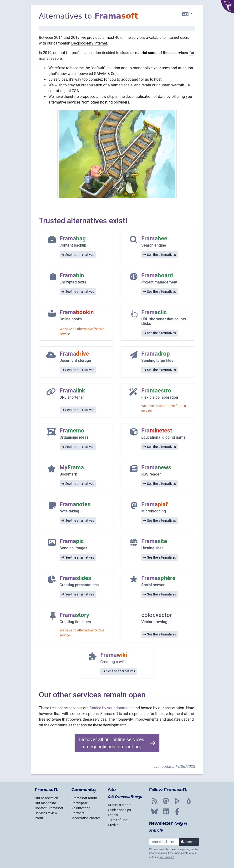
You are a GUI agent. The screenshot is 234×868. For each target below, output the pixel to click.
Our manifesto (45, 803)
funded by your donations (111, 708)
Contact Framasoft (49, 808)
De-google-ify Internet (89, 43)
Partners (78, 813)
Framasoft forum (84, 798)
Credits (113, 825)
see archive (166, 857)
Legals (113, 815)
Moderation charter (86, 818)
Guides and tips (119, 810)
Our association (46, 798)
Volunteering (81, 808)
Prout (39, 818)
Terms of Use (117, 820)
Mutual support (119, 805)
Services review (46, 813)
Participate (80, 803)
